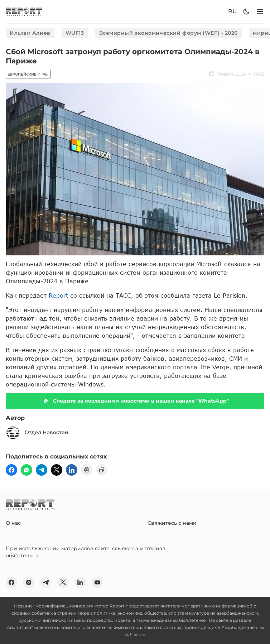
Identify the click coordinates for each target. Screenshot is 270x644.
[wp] (26, 470)
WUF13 (75, 33)
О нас (13, 523)
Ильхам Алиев (30, 33)
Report (58, 295)
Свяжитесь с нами (172, 523)
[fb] (11, 470)
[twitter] (57, 470)
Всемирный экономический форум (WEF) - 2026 (169, 33)
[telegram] (42, 470)
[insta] (29, 582)
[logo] (24, 12)
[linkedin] (72, 470)
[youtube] (97, 582)
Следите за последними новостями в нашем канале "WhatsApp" (135, 401)
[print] (87, 470)
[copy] (102, 470)
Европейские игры (28, 74)
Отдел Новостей (37, 433)
